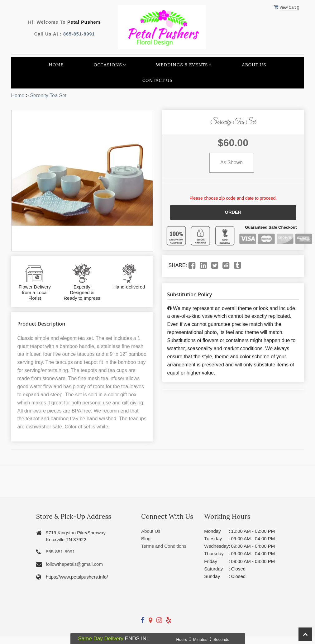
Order (233, 212)
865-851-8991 (79, 34)
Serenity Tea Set (48, 95)
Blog (146, 539)
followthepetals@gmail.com (74, 564)
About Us (254, 65)
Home (56, 65)
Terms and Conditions (164, 546)
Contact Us (157, 81)
